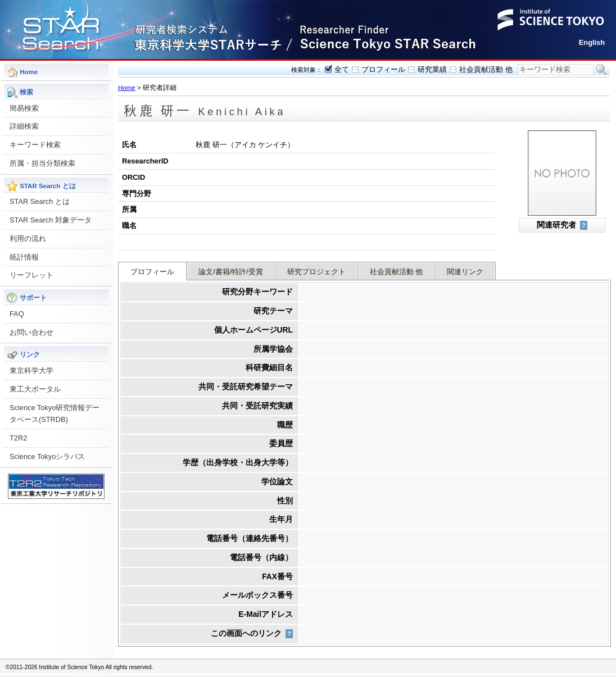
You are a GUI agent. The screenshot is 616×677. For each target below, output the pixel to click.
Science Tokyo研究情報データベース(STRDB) (55, 414)
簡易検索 (24, 108)
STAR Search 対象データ (51, 220)
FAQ (17, 314)
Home (127, 88)
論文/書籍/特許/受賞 (231, 272)
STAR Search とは (40, 201)
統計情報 (24, 257)
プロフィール (383, 69)
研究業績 (432, 69)
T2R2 (18, 438)
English (592, 42)
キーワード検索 (35, 145)
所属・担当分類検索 (42, 163)
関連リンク (465, 272)
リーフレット (31, 275)
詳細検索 (24, 126)
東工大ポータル (35, 389)
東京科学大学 (31, 371)
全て (342, 69)
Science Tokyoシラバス (47, 456)
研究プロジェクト (316, 272)
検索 (601, 70)
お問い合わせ (31, 332)
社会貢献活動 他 (486, 69)
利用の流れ (28, 238)
